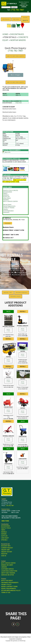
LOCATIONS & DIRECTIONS (9, 571)
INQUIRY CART (8, 293)
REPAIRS (6, 200)
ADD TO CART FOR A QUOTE (16, 56)
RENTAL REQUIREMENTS (9, 589)
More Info (8, 152)
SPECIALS (4, 540)
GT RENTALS (12, 4)
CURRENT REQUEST (7, 548)
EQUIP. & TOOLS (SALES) (11, 190)
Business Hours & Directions (24, 3)
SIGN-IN (4, 556)
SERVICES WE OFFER (8, 575)
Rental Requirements (9, 206)
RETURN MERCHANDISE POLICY (11, 591)
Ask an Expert (7, 205)
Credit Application (9, 211)
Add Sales (16, 19)
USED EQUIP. (7, 198)
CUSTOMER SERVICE (7, 569)
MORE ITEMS (8, 330)
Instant (25, 19)
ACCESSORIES (8, 192)
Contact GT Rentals (9, 208)
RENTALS (6, 195)
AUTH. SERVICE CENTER (10, 201)
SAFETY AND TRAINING (8, 573)
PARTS (5, 194)
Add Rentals (6, 19)
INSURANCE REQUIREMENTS (10, 583)
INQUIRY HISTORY (7, 552)
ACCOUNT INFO (6, 546)
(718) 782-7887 (17, 10)
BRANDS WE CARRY (7, 565)
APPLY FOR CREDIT (7, 581)
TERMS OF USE (6, 593)
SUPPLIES (6, 197)
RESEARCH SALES (16, 296)
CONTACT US (23, 5)
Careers (6, 209)
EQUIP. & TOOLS (6, 528)
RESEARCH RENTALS (22, 293)
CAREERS (24, 7)
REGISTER (4, 554)
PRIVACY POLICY (6, 585)
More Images (15, 75)
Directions (6, 212)
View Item (19, 103)
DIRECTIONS (5, 521)
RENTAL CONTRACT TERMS (9, 587)
